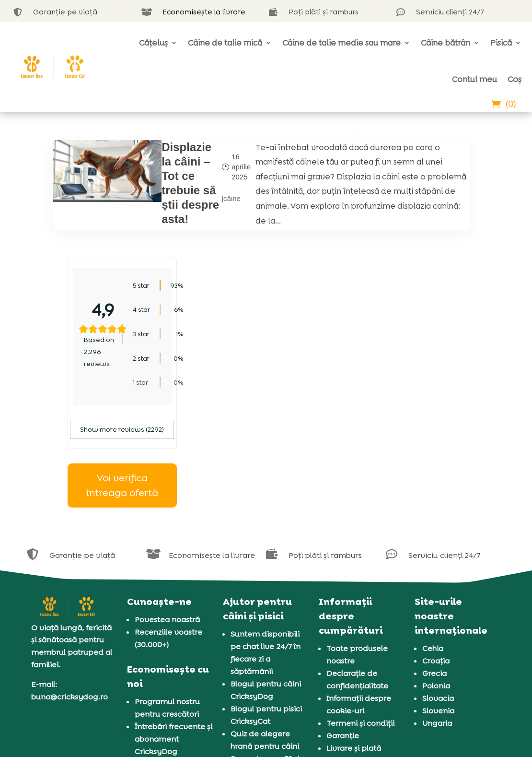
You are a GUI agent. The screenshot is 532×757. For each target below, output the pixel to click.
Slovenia (438, 593)
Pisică (501, 43)
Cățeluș (153, 43)
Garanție (343, 618)
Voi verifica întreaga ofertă (424, 368)
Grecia (434, 556)
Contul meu (474, 79)
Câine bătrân (445, 43)
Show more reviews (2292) (424, 312)
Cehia (433, 531)
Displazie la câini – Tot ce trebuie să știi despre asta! (151, 190)
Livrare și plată (354, 631)
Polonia (436, 568)
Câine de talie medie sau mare (341, 43)
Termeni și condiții (360, 606)
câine (187, 212)
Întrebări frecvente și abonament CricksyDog (173, 621)
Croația (436, 543)
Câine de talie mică (225, 43)
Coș (515, 79)
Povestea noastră (167, 502)
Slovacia (438, 581)
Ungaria (437, 606)
